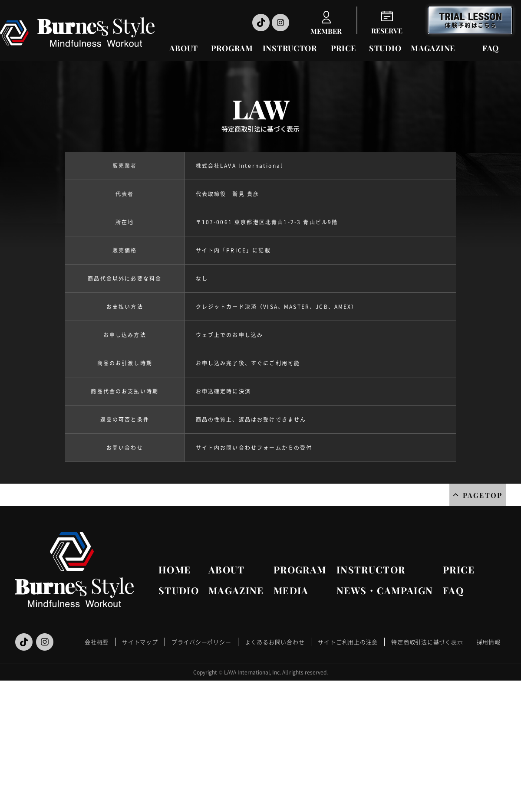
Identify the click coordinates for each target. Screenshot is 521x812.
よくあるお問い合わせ (275, 642)
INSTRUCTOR (290, 48)
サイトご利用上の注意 (348, 642)
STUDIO (385, 48)
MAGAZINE (433, 48)
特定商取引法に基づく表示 (427, 642)
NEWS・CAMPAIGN (385, 590)
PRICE (344, 48)
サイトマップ (140, 642)
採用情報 (489, 642)
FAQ (491, 48)
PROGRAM (232, 48)
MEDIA (291, 590)
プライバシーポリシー (201, 642)
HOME (175, 570)
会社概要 (97, 642)
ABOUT (184, 48)
